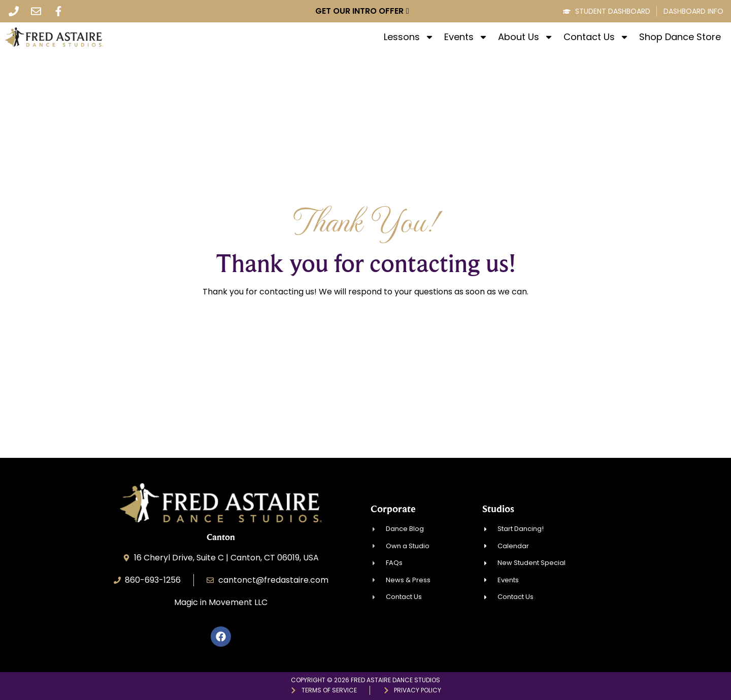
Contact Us (596, 37)
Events (466, 37)
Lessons (409, 37)
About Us (526, 37)
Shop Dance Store (680, 37)
